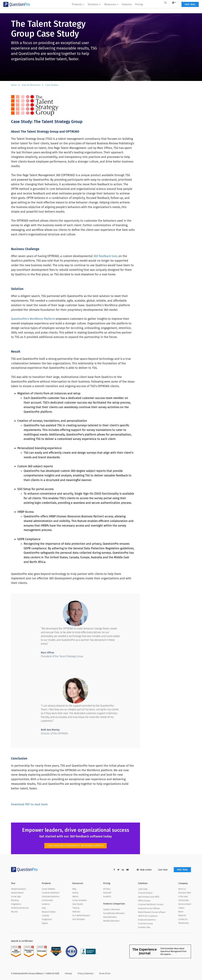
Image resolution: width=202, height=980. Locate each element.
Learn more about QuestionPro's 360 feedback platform (76, 846)
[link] (166, 3)
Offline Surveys (144, 901)
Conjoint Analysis (145, 893)
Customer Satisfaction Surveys (151, 904)
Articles (76, 893)
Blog (74, 889)
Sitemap (68, 974)
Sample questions (18, 889)
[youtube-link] (128, 870)
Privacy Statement (86, 974)
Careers (181, 908)
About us (182, 889)
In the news (183, 897)
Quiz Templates (79, 919)
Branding (15, 900)
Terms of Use (105, 974)
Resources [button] (111, 9)
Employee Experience (51, 897)
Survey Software (48, 889)
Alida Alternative (110, 917)
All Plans (107, 889)
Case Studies (52, 85)
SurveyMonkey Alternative (114, 913)
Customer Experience (51, 893)
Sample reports (17, 893)
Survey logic (16, 897)
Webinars (76, 912)
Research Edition (49, 912)
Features (127, 9)
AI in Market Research (81, 916)
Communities (47, 900)
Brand (181, 912)
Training (76, 908)
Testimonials (184, 900)
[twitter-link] (118, 870)
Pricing (139, 9)
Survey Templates (80, 900)
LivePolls (46, 916)
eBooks (76, 897)
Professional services (20, 908)
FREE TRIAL (182, 9)
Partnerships (184, 923)
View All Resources (33, 85)
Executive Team (185, 893)
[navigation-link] (176, 3)
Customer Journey (146, 924)
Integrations (16, 904)
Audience (46, 904)
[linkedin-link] (123, 870)
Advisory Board (185, 904)
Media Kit (182, 916)
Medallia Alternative (111, 921)
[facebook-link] (114, 870)
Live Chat (163, 870)
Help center (144, 870)
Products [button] (78, 9)
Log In (187, 3)
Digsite (45, 923)
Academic (107, 897)
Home (16, 85)
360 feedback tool (105, 256)
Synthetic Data (144, 927)
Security (14, 912)
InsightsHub (47, 919)
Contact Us (183, 919)
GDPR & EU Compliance (148, 916)
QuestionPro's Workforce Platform (33, 319)
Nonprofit (107, 893)
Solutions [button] (94, 9)
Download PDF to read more (29, 804)
